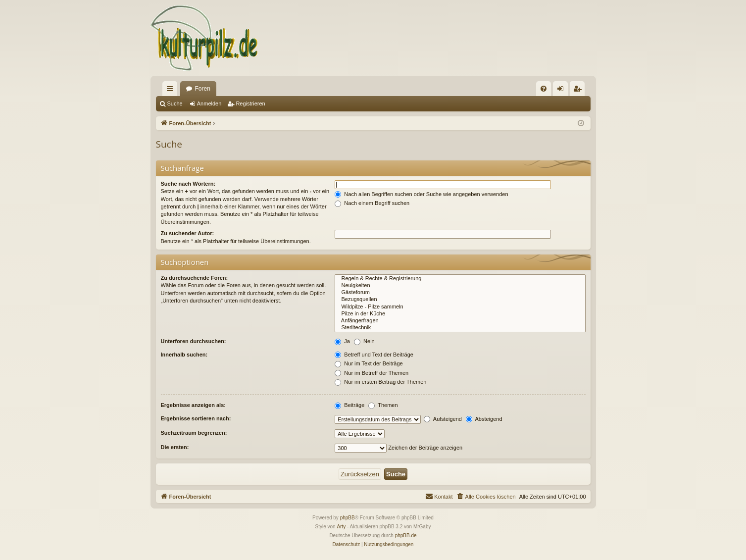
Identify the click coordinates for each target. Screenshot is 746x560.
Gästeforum (460, 293)
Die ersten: (175, 447)
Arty (341, 527)
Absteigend (484, 419)
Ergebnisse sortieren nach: (196, 418)
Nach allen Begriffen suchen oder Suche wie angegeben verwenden (421, 194)
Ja (342, 341)
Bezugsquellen (460, 300)
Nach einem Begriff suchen (372, 203)
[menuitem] (544, 89)
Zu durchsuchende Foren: (195, 278)
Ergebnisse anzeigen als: (193, 405)
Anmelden (209, 103)
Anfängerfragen (460, 321)
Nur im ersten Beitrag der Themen (380, 382)
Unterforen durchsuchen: (194, 341)
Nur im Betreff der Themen (372, 373)
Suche (175, 103)
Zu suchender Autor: (188, 233)
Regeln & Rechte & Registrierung (460, 279)
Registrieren (250, 103)
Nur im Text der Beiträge (369, 363)
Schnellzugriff (172, 91)
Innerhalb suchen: (184, 355)
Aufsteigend (443, 419)
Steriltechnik (460, 328)
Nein (364, 341)
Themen (383, 405)
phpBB (348, 518)
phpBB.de (406, 535)
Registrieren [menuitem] (579, 91)
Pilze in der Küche (460, 314)
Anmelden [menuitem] (562, 91)
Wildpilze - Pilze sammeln (460, 307)
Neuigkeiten (460, 286)
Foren (203, 89)
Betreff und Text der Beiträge (374, 355)
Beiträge (349, 405)
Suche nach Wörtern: (188, 184)
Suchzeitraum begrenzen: (194, 433)
